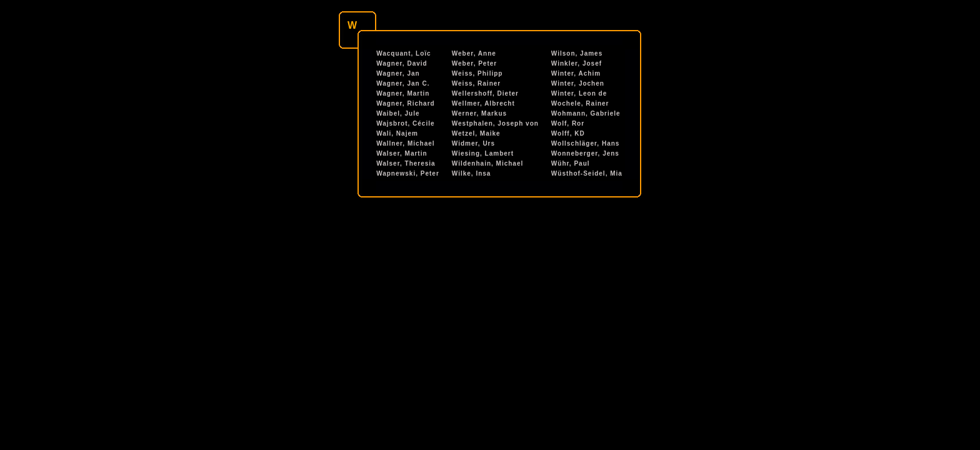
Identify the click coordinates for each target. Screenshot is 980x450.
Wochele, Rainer (580, 103)
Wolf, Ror (568, 123)
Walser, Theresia (406, 163)
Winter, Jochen (578, 83)
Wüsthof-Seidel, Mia (587, 173)
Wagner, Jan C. (403, 83)
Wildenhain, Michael (487, 163)
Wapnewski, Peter (408, 173)
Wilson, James (577, 53)
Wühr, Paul (571, 163)
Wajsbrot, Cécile (405, 123)
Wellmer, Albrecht (483, 103)
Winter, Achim (576, 73)
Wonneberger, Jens (585, 153)
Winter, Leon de (579, 93)
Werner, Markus (479, 113)
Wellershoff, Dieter (485, 93)
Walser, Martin (402, 153)
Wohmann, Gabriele (586, 113)
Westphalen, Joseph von (495, 123)
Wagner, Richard (406, 103)
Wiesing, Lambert (483, 153)
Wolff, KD (568, 133)
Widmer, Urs (473, 143)
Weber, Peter (474, 63)
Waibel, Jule (398, 113)
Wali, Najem (397, 133)
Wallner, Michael (405, 143)
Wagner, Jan (398, 73)
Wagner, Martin (403, 93)
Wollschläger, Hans (586, 143)
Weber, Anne (474, 53)
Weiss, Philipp (477, 73)
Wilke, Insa (472, 173)
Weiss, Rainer (476, 83)
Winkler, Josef (577, 63)
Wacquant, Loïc (404, 53)
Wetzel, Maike (476, 133)
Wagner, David (402, 63)
